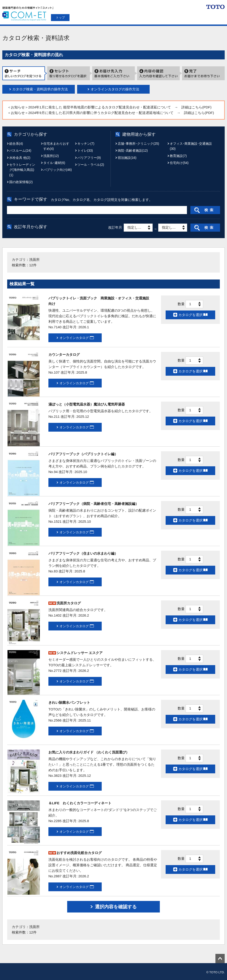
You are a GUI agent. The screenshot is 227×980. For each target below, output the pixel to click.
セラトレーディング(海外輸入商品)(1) (22, 170)
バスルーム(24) (20, 151)
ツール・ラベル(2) (91, 165)
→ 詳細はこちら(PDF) (193, 107)
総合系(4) (16, 144)
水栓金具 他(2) (20, 158)
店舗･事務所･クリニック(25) (138, 144)
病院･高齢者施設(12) (133, 151)
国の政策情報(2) (21, 182)
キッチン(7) (86, 144)
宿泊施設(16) (127, 158)
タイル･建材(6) (54, 163)
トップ (60, 17)
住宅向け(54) (179, 163)
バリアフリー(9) (89, 158)
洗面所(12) (51, 156)
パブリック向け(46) (58, 170)
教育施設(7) (178, 156)
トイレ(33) (85, 151)
